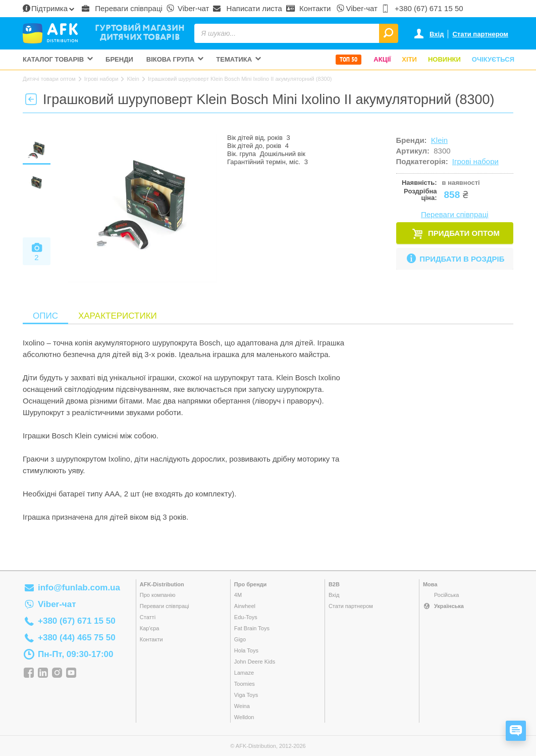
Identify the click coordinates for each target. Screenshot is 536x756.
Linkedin (43, 673)
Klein (439, 140)
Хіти (409, 59)
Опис (45, 316)
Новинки (444, 59)
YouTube (71, 673)
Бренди (119, 59)
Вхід (437, 34)
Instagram (57, 673)
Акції (382, 59)
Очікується (493, 59)
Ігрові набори (475, 161)
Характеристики (118, 316)
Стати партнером (480, 34)
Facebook (29, 673)
